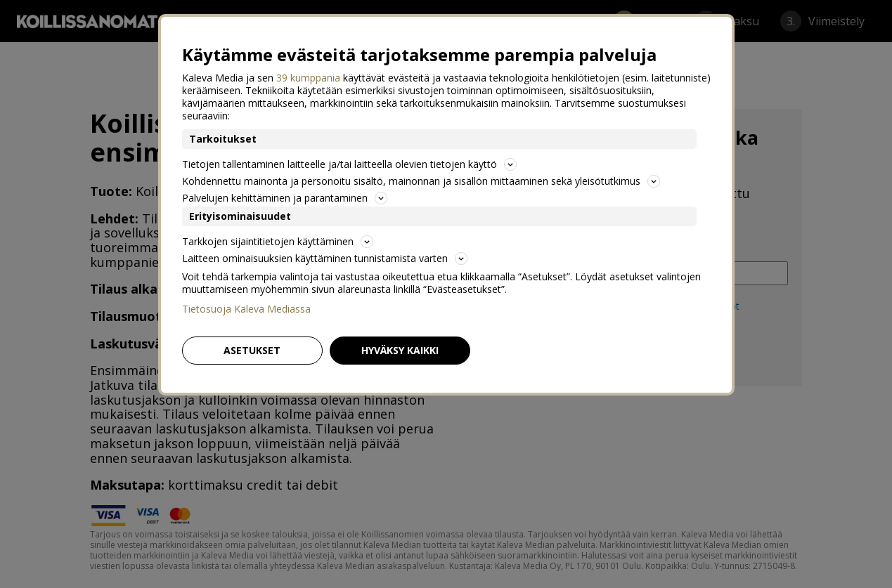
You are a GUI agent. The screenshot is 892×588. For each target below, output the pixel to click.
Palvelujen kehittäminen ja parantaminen (285, 198)
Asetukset (252, 350)
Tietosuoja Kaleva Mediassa (246, 309)
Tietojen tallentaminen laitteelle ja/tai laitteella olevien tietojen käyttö (349, 164)
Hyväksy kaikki (400, 350)
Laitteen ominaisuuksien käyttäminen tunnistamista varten (325, 258)
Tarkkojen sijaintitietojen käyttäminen (278, 241)
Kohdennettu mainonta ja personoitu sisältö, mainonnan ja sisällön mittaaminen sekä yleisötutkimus (421, 181)
